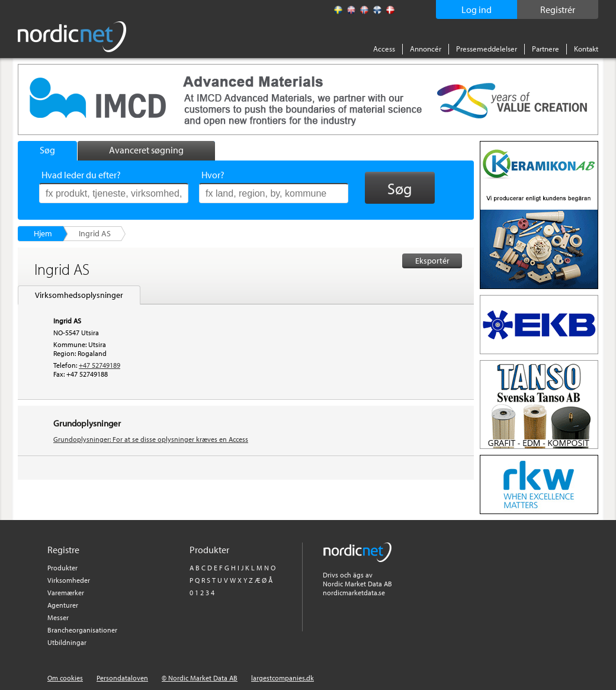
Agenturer (63, 605)
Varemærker (66, 593)
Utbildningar (67, 642)
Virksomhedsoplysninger (79, 295)
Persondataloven (122, 678)
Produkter (62, 568)
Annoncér (426, 49)
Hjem (43, 233)
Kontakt (586, 49)
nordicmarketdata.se (354, 593)
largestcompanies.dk (283, 678)
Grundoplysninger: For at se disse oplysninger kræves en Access (151, 439)
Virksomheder (69, 580)
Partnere (546, 49)
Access (384, 49)
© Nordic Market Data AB (200, 678)
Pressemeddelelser (487, 49)
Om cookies (65, 678)
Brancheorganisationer (82, 630)
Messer (58, 617)
